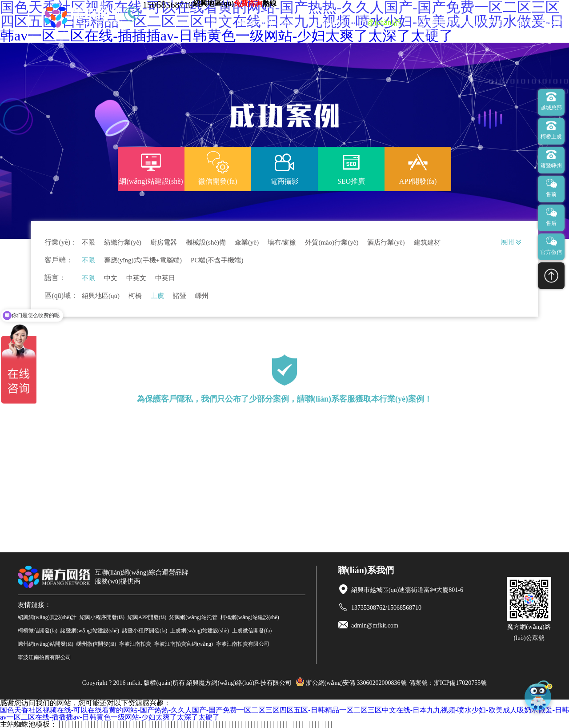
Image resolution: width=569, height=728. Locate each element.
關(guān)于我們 (480, 22)
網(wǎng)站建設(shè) (270, 22)
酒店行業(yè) (386, 243)
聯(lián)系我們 (538, 22)
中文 (111, 278)
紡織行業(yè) (123, 243)
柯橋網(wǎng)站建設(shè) (250, 617)
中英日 (165, 278)
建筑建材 (427, 243)
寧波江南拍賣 (135, 644)
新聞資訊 (429, 22)
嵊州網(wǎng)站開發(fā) (46, 644)
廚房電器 (164, 243)
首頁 (218, 22)
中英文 (136, 278)
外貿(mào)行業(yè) (332, 243)
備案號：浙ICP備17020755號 (448, 683)
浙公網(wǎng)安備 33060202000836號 (351, 683)
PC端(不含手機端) (217, 260)
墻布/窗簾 (282, 243)
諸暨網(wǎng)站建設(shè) (90, 631)
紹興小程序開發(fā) (102, 617)
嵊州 (202, 296)
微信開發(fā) (335, 22)
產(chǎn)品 (384, 22)
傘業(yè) (247, 243)
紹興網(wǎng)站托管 (193, 617)
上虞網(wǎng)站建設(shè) (200, 631)
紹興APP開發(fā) (147, 617)
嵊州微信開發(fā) (96, 644)
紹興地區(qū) (101, 296)
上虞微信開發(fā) (252, 631)
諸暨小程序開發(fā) (145, 631)
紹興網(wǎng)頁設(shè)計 (47, 617)
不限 (88, 243)
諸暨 (180, 296)
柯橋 (135, 296)
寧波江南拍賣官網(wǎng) (184, 644)
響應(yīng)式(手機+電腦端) (143, 260)
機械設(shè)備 (206, 243)
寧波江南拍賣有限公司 (243, 644)
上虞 (157, 296)
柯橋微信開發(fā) (38, 631)
